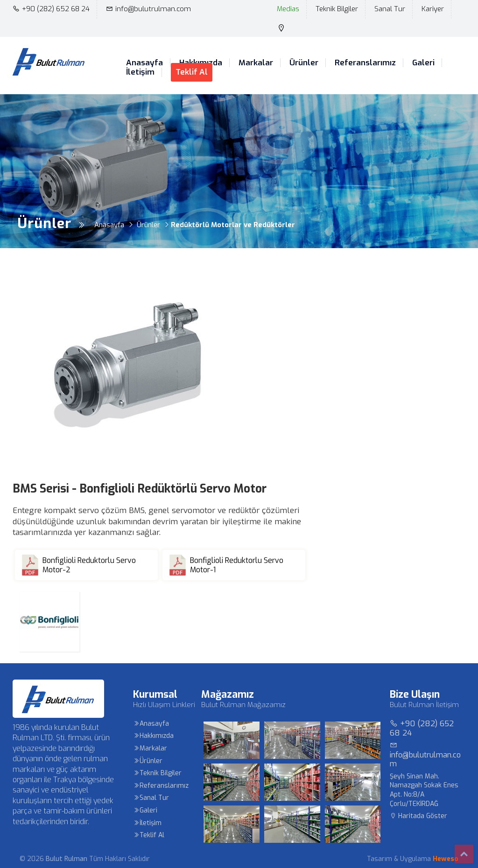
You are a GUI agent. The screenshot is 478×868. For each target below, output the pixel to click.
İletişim (140, 72)
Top (464, 854)
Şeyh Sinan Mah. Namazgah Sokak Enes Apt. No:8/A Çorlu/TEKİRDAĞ (424, 790)
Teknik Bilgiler (337, 9)
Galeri (423, 63)
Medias (288, 9)
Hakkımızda (153, 736)
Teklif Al (192, 72)
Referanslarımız (365, 63)
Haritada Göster (418, 816)
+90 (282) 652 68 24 (51, 9)
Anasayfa (144, 63)
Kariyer (433, 9)
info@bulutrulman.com (148, 9)
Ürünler (304, 63)
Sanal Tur (390, 9)
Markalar (256, 63)
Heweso (446, 859)
